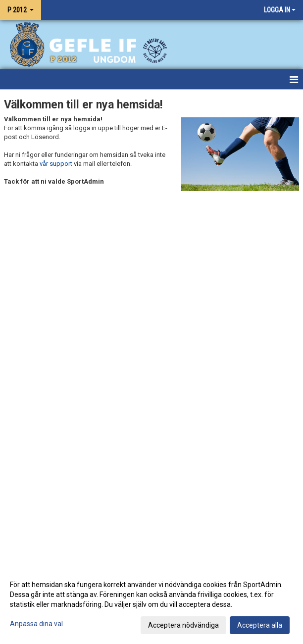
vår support (56, 164)
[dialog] (151, 604)
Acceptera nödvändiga (183, 625)
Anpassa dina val (36, 624)
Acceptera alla (260, 625)
